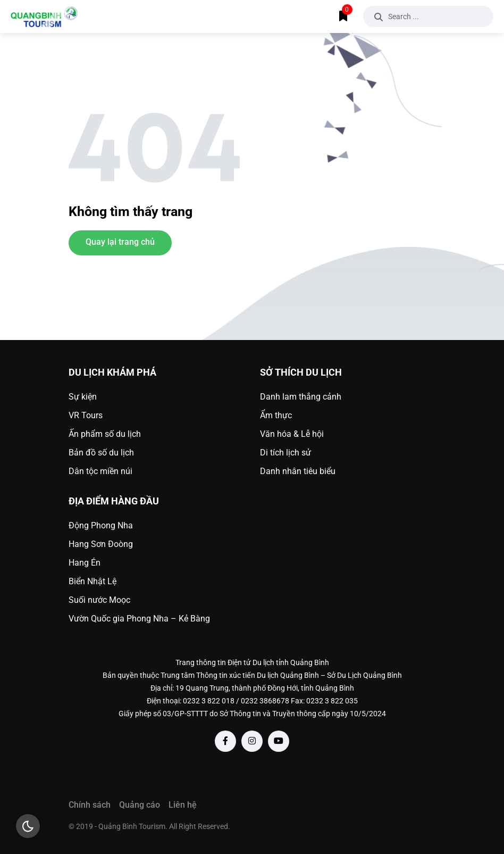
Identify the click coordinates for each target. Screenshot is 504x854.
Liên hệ (183, 805)
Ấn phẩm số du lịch (105, 434)
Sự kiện (83, 397)
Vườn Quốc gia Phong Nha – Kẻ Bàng (139, 619)
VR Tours (86, 415)
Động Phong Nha (101, 525)
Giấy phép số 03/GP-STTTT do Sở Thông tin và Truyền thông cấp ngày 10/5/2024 (252, 714)
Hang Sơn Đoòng (101, 544)
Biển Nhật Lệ (93, 581)
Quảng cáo (140, 805)
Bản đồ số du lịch (101, 453)
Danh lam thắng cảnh (301, 397)
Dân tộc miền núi (100, 471)
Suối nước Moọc (99, 600)
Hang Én (85, 563)
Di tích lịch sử (285, 453)
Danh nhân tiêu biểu (298, 471)
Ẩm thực (276, 415)
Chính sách (90, 805)
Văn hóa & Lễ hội (292, 434)
